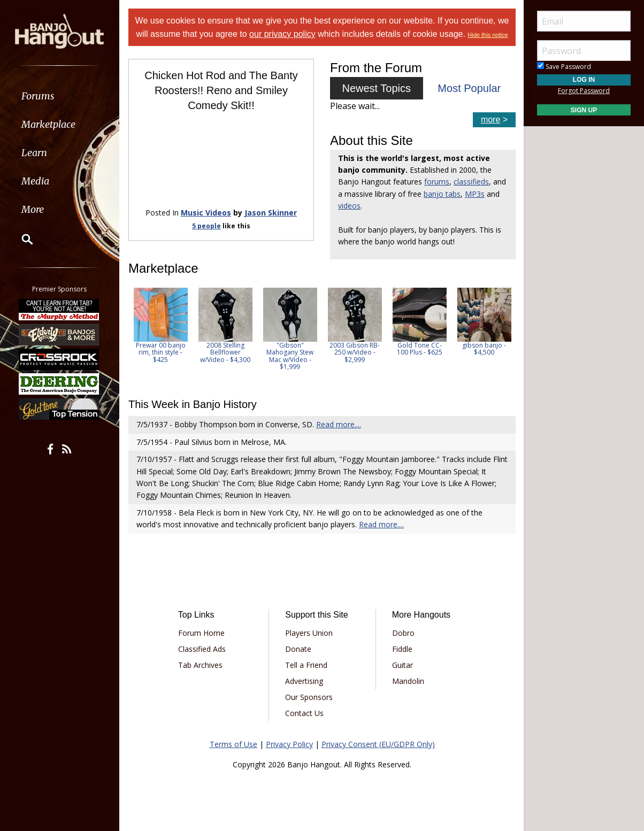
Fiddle (402, 649)
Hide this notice (488, 35)
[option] (161, 325)
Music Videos (206, 213)
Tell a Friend (306, 665)
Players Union (309, 633)
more (490, 120)
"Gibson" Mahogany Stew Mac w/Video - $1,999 (290, 356)
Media (36, 181)
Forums (39, 96)
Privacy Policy (289, 744)
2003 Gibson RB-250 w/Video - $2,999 (355, 352)
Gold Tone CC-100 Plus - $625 (420, 349)
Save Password (564, 67)
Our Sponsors (309, 697)
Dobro (403, 633)
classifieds (471, 182)
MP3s (475, 194)
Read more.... (339, 424)
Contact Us (304, 713)
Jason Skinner (271, 213)
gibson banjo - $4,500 (485, 349)
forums (437, 182)
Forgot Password (584, 91)
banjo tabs (442, 194)
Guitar (402, 665)
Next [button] (501, 336)
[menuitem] (60, 96)
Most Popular (469, 88)
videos (349, 206)
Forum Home (201, 633)
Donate (298, 649)
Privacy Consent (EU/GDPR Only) (378, 744)
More (34, 209)
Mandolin (408, 681)
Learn (35, 153)
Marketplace (49, 124)
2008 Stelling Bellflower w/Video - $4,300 (226, 352)
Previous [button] (134, 336)
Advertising (304, 681)
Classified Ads (202, 649)
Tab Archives (200, 665)
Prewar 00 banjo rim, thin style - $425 (161, 352)
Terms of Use (233, 744)
